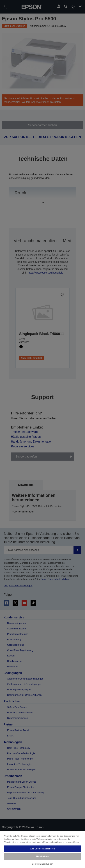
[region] (42, 849)
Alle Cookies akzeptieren (42, 849)
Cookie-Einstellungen (42, 864)
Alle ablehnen (42, 856)
